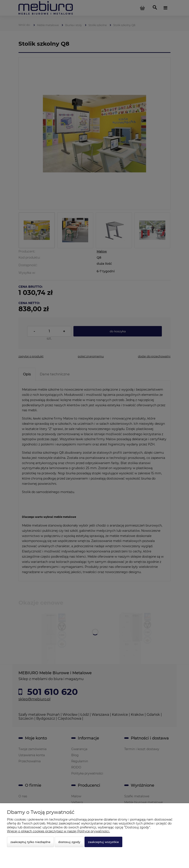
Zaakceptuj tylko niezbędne (30, 842)
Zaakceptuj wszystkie (103, 842)
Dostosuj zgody (69, 842)
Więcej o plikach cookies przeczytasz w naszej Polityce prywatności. (58, 831)
